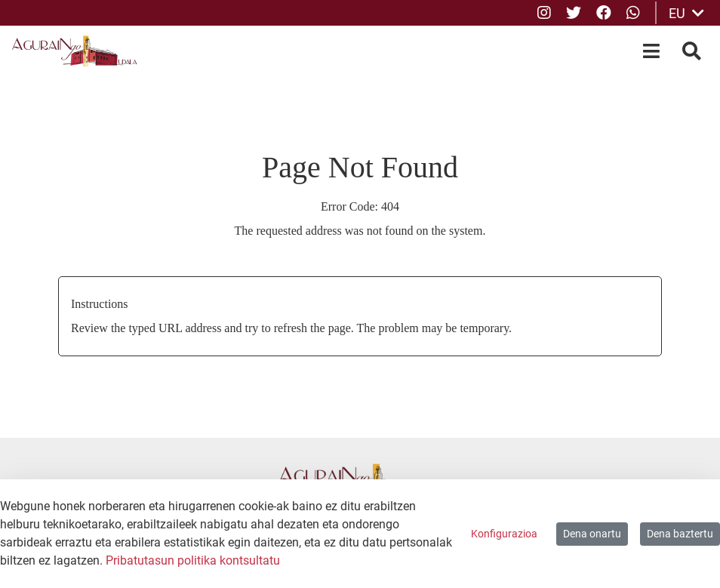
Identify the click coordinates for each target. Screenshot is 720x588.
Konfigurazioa (504, 534)
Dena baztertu (680, 534)
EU (686, 13)
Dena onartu (592, 534)
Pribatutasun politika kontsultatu (193, 560)
